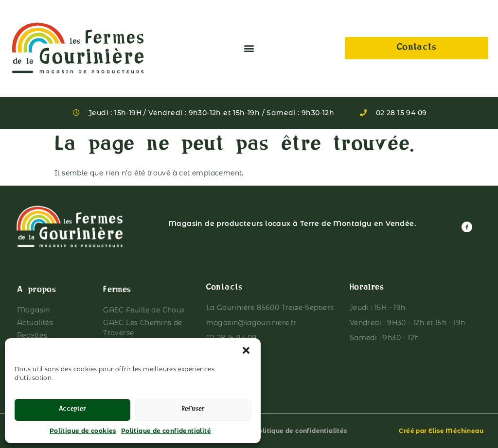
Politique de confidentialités (301, 431)
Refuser (193, 410)
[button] (246, 350)
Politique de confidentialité (166, 431)
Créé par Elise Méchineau (441, 431)
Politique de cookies (83, 431)
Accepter (72, 410)
